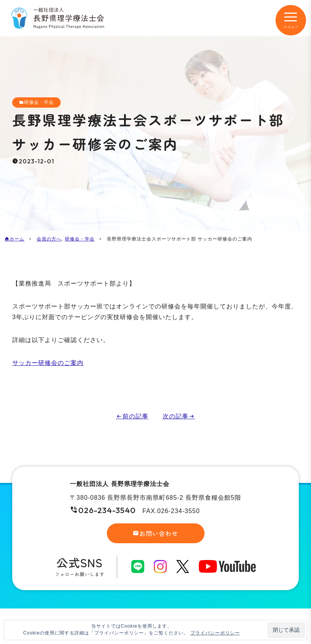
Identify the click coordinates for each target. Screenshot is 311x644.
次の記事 (176, 416)
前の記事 (135, 416)
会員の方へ (49, 239)
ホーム (17, 239)
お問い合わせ (159, 533)
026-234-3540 (107, 510)
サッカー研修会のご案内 (48, 363)
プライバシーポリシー (215, 633)
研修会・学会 (39, 102)
